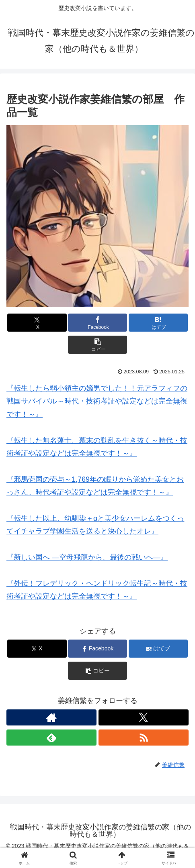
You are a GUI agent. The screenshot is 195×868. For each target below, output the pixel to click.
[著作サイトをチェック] (51, 717)
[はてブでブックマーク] (158, 323)
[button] (97, 345)
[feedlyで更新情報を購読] (51, 738)
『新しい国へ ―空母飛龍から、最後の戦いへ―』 (87, 557)
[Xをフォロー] (144, 717)
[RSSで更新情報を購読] (144, 738)
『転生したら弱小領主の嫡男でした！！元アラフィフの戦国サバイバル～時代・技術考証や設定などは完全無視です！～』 (97, 401)
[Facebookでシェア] (97, 323)
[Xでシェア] (37, 323)
